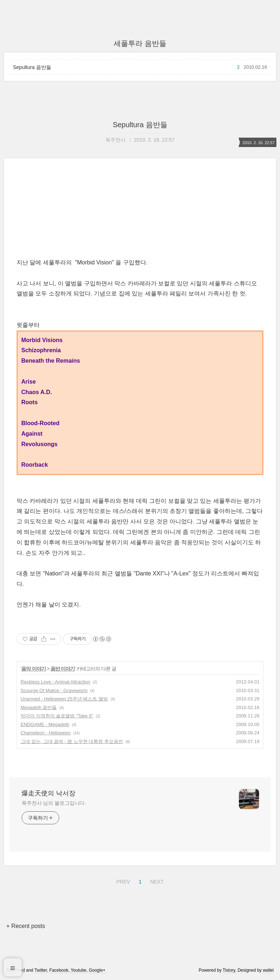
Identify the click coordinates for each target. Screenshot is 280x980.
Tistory (229, 970)
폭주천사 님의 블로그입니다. (54, 803)
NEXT (156, 881)
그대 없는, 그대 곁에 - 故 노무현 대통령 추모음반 (72, 741)
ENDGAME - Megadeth (45, 724)
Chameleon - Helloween (46, 733)
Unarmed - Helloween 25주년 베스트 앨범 (64, 699)
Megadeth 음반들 (39, 707)
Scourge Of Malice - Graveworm (54, 690)
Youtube (79, 970)
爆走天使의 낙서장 (49, 793)
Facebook (59, 970)
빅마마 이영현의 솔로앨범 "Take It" (57, 716)
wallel (268, 970)
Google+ (97, 970)
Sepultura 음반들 (32, 67)
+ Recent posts (26, 926)
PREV (122, 881)
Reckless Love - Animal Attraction (55, 682)
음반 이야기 (63, 669)
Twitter (41, 970)
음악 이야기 (34, 669)
